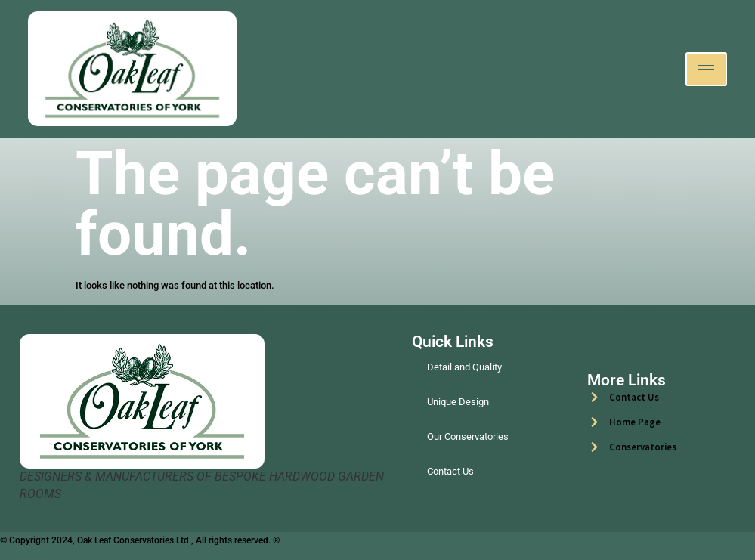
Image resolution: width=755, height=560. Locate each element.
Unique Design (458, 402)
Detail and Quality (464, 367)
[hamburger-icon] (706, 69)
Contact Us (450, 471)
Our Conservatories (468, 436)
